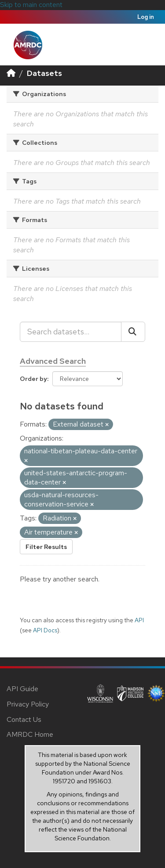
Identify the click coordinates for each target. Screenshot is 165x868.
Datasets (44, 73)
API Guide (22, 689)
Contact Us (24, 719)
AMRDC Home (30, 734)
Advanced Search (53, 361)
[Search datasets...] (71, 332)
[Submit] (133, 332)
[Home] (11, 73)
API (139, 620)
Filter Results (46, 547)
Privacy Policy (28, 704)
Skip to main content (31, 5)
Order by (33, 379)
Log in (146, 17)
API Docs (45, 630)
